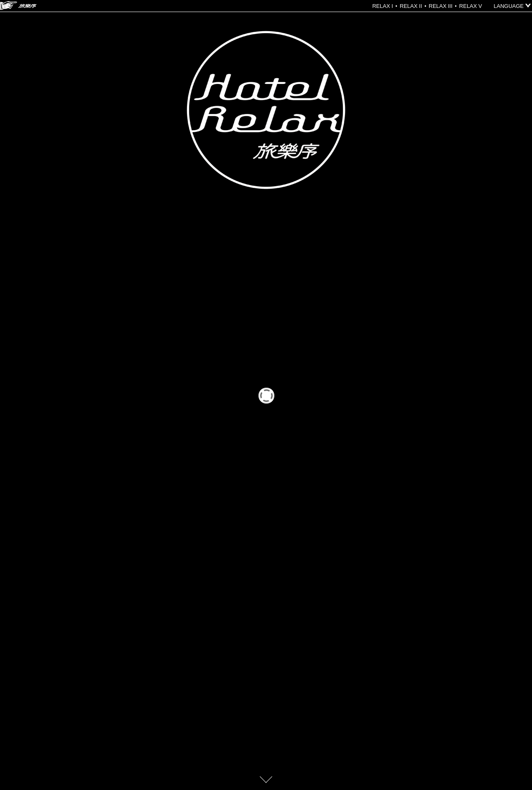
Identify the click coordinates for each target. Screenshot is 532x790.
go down (266, 779)
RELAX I (383, 6)
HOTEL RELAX (18, 6)
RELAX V (471, 6)
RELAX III (441, 6)
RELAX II (411, 6)
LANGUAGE (509, 6)
